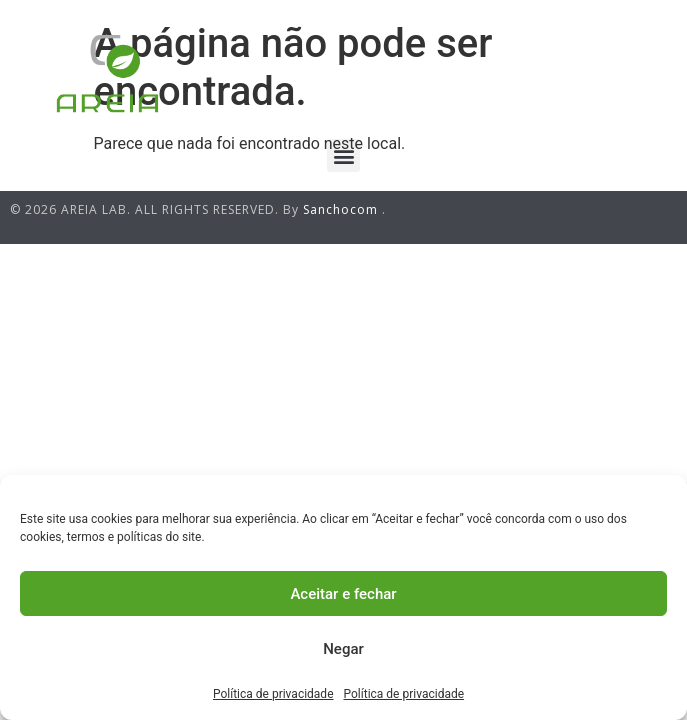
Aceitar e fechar (343, 594)
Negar (343, 649)
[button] (343, 155)
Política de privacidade (273, 694)
